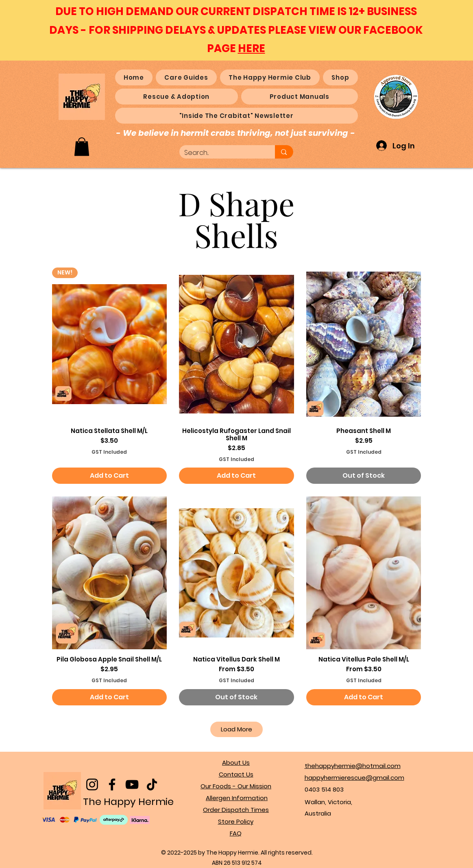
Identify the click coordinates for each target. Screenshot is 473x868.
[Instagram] (92, 784)
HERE (252, 48)
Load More (236, 729)
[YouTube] (132, 784)
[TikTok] (152, 784)
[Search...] (221, 153)
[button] (82, 147)
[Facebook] (112, 784)
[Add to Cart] (110, 476)
